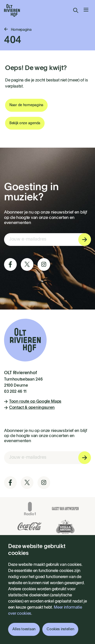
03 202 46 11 (15, 392)
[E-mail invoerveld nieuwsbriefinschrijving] (48, 240)
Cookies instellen (60, 629)
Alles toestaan (24, 629)
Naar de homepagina (26, 105)
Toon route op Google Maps (33, 402)
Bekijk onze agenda (25, 123)
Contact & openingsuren (29, 408)
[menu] (86, 10)
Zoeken (76, 10)
